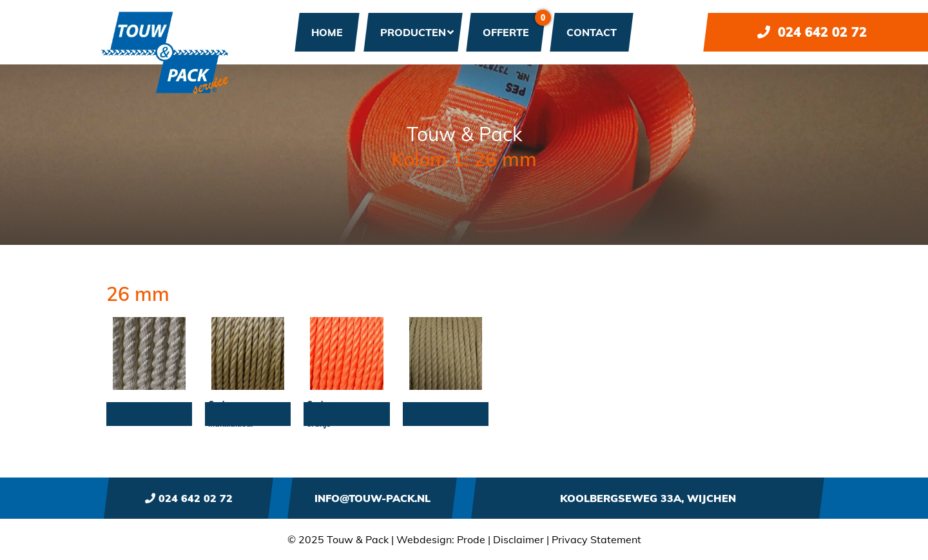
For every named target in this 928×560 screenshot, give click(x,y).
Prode (471, 539)
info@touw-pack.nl (372, 498)
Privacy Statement (596, 539)
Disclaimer (518, 539)
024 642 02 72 (812, 32)
